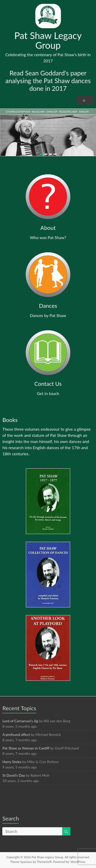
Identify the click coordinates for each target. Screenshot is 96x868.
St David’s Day (14, 775)
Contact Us (48, 384)
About (48, 228)
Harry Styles (12, 762)
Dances (48, 306)
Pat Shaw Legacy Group (48, 40)
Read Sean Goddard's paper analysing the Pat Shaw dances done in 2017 (48, 81)
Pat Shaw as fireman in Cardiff (26, 748)
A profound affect (16, 734)
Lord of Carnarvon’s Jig (20, 721)
